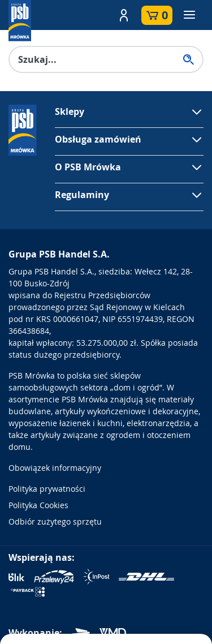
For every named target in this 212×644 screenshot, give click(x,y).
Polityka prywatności (47, 489)
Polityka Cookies (38, 505)
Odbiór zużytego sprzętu (55, 521)
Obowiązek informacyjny (55, 468)
